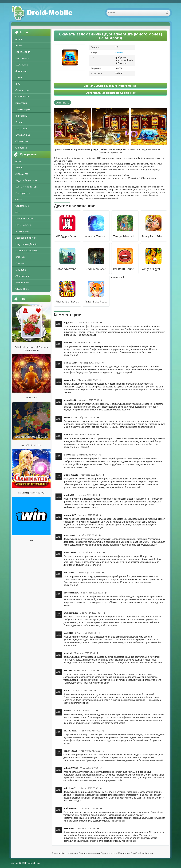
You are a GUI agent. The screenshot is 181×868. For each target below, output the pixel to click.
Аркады (19, 39)
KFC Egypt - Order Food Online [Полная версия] (67, 236)
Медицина (21, 270)
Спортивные (22, 97)
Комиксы (20, 257)
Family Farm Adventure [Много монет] (154, 236)
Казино (19, 122)
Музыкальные (23, 135)
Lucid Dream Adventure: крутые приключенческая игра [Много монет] (96, 269)
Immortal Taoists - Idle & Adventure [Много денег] (96, 236)
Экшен (19, 45)
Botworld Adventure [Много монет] (67, 269)
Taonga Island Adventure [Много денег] (125, 236)
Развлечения (22, 282)
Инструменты (23, 193)
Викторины (21, 116)
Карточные (21, 128)
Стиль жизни (22, 289)
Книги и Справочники (27, 250)
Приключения (23, 52)
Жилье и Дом (22, 231)
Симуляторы (22, 90)
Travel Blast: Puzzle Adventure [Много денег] (96, 302)
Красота (20, 263)
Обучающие (22, 141)
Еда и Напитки (23, 225)
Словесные (21, 148)
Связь (19, 199)
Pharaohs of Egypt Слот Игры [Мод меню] (67, 302)
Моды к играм (23, 109)
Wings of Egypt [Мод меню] (154, 269)
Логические (22, 71)
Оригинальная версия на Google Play (111, 93)
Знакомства (22, 174)
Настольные (22, 58)
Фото (18, 212)
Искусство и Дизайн (26, 244)
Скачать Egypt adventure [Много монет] (110, 86)
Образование (23, 276)
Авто (18, 161)
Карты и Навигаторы (27, 187)
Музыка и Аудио (24, 219)
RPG (18, 84)
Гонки (19, 77)
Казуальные (22, 65)
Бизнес (19, 167)
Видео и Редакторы (26, 180)
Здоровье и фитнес (26, 238)
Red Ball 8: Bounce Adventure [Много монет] (125, 269)
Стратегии (21, 103)
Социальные (22, 206)
